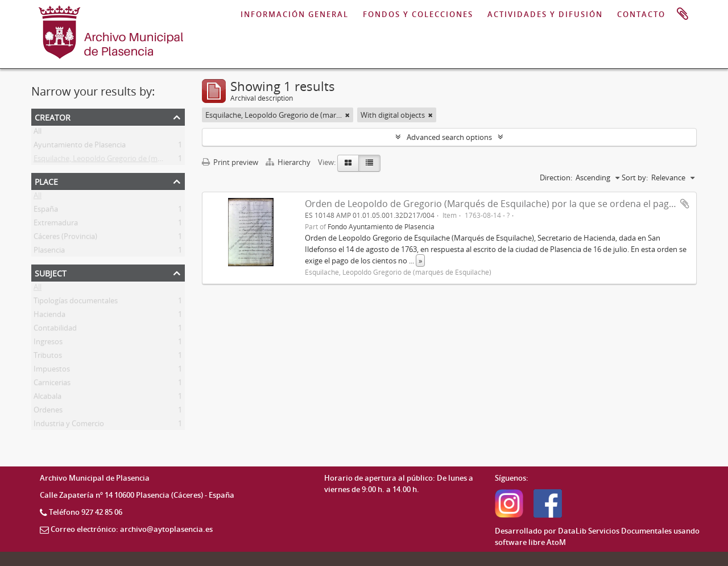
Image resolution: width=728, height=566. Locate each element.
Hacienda (49, 316)
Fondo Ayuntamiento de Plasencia (381, 226)
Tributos (48, 357)
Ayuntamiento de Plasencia (80, 147)
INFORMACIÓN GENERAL (295, 14)
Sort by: (635, 177)
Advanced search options (449, 137)
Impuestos (52, 371)
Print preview (230, 162)
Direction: (556, 177)
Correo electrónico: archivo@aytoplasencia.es (132, 529)
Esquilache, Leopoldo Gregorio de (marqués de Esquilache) (132, 160)
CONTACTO (641, 14)
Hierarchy (289, 162)
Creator (53, 116)
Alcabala (47, 398)
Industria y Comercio (69, 425)
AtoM (556, 542)
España (46, 211)
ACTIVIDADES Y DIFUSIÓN (545, 14)
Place (46, 181)
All (38, 133)
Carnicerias (52, 385)
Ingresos (48, 344)
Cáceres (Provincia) (65, 238)
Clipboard (682, 14)
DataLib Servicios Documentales (615, 531)
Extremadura (56, 225)
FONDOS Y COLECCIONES (418, 14)
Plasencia (49, 252)
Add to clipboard (685, 204)
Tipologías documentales (76, 303)
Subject (51, 272)
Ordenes (48, 412)
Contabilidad (55, 330)
